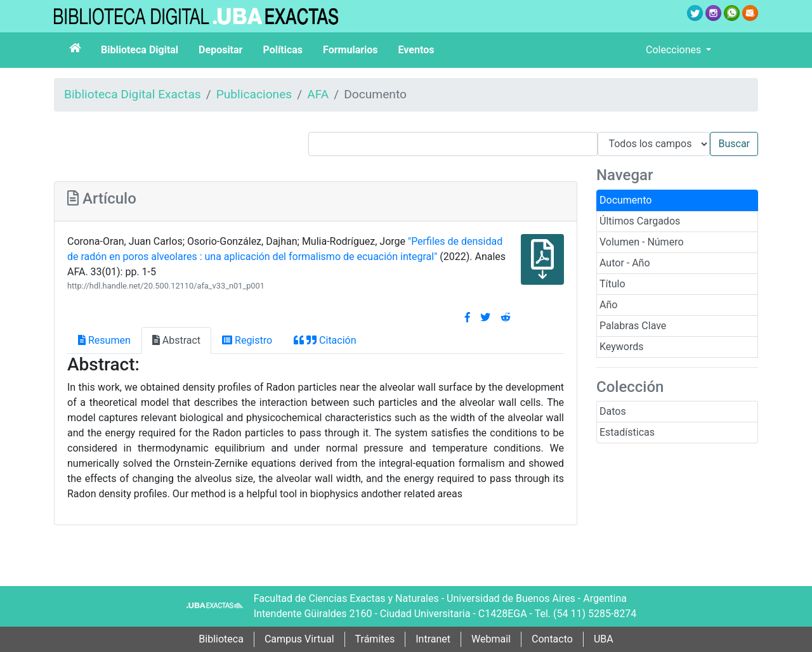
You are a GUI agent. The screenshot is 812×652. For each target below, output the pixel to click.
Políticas (283, 50)
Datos (613, 411)
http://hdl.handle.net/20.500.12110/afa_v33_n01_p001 (166, 286)
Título (612, 284)
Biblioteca (221, 639)
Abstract (176, 340)
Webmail (491, 639)
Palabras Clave (633, 326)
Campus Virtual (299, 639)
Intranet (433, 639)
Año (608, 305)
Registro (247, 340)
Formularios (350, 50)
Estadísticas (627, 432)
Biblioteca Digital (140, 50)
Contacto (552, 639)
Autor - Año (625, 263)
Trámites (375, 639)
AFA (318, 94)
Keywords (622, 347)
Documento (625, 200)
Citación (325, 340)
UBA (604, 639)
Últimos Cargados (640, 221)
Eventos (416, 50)
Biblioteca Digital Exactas (133, 94)
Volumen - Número (642, 242)
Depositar (220, 50)
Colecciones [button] (675, 50)
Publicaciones (254, 94)
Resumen (104, 340)
